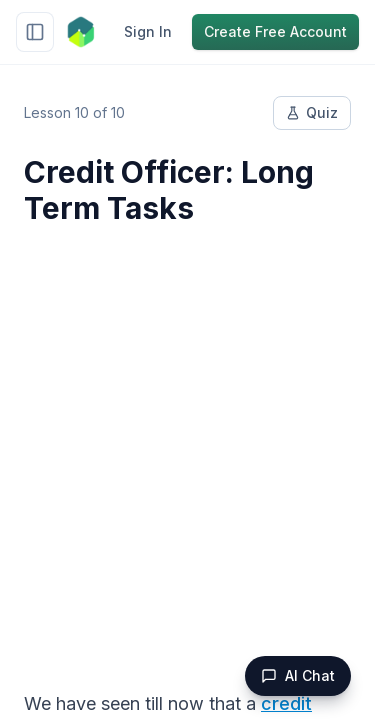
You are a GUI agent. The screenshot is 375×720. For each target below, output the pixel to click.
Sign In (148, 31)
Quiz (312, 112)
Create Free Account (275, 31)
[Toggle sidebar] (35, 32)
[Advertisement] (187, 445)
